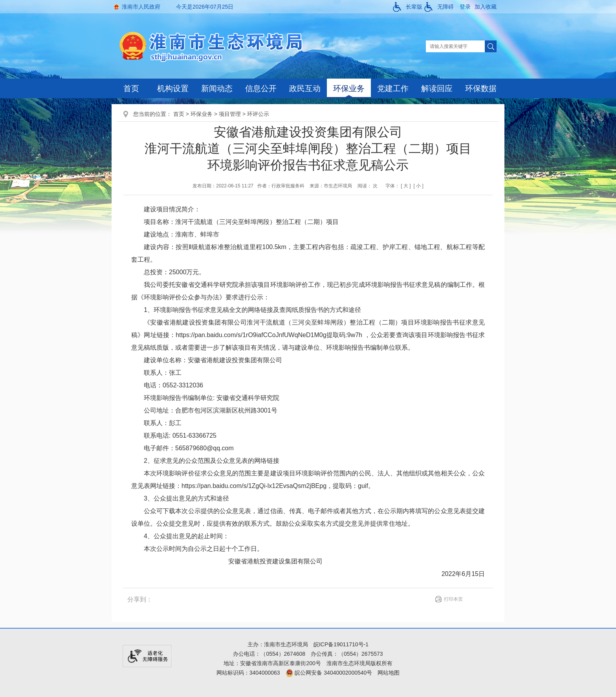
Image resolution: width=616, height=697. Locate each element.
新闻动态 (217, 88)
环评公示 (258, 114)
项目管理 (230, 114)
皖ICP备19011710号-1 (341, 644)
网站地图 (389, 673)
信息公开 (261, 88)
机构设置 (173, 88)
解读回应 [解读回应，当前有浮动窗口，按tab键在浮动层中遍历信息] (437, 88)
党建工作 (393, 88)
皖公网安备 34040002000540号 (329, 673)
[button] (408, 7)
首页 (131, 88)
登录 (465, 7)
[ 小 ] (418, 186)
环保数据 (481, 88)
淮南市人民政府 (141, 7)
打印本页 (453, 599)
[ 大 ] (406, 186)
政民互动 (305, 88)
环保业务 (349, 88)
